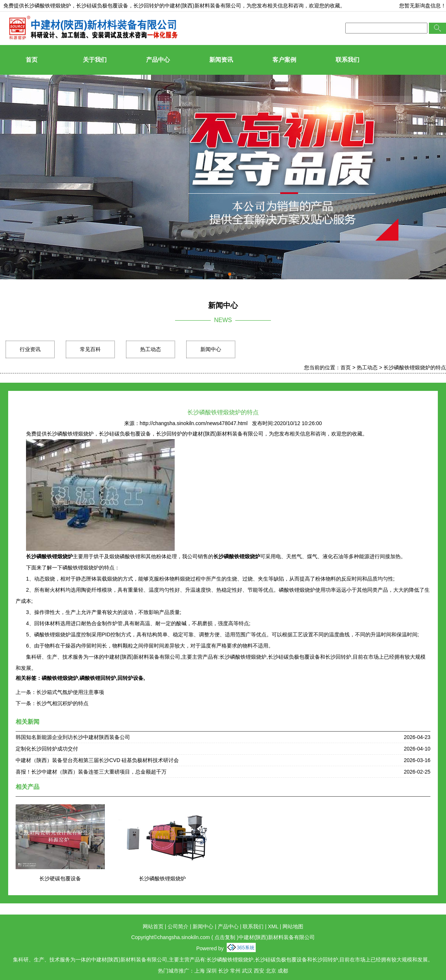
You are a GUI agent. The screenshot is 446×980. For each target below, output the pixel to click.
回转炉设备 (130, 678)
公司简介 (178, 926)
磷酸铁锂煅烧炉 (60, 678)
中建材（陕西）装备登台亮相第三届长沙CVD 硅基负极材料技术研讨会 (97, 760)
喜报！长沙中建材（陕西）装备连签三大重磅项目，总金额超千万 (91, 772)
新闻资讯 (221, 60)
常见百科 (90, 349)
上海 (200, 971)
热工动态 (151, 349)
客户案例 (284, 60)
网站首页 (153, 926)
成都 (283, 971)
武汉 (247, 971)
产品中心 (158, 60)
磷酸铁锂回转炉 (98, 678)
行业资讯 (30, 349)
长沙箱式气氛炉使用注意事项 (70, 692)
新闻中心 (211, 349)
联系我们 (348, 60)
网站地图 (293, 926)
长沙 (223, 971)
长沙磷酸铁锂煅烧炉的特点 (415, 367)
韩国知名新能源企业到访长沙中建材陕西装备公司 (73, 737)
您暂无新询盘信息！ (423, 6)
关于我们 (95, 60)
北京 (271, 971)
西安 (259, 971)
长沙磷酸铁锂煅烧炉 (48, 6)
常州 (235, 971)
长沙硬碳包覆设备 (60, 878)
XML (273, 926)
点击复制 (225, 937)
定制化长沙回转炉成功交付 (47, 749)
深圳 (211, 971)
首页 (32, 60)
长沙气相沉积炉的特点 (62, 703)
